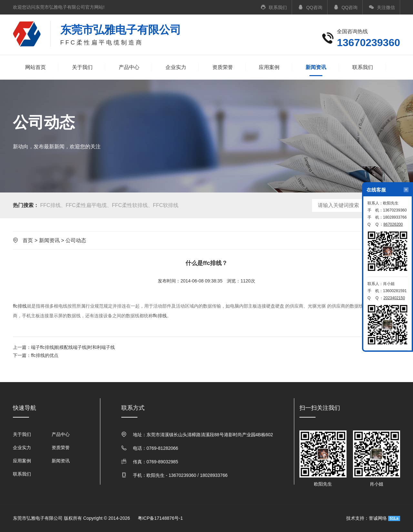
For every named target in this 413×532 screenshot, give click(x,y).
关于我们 (82, 67)
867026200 (393, 224)
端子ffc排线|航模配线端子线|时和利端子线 (73, 347)
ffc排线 (20, 306)
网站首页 (35, 67)
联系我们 (363, 67)
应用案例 (269, 67)
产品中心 (129, 67)
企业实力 (176, 67)
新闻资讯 (316, 68)
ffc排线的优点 (45, 355)
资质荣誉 (223, 67)
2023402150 (394, 298)
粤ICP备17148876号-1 (160, 518)
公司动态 (76, 240)
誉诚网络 (378, 518)
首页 (28, 240)
